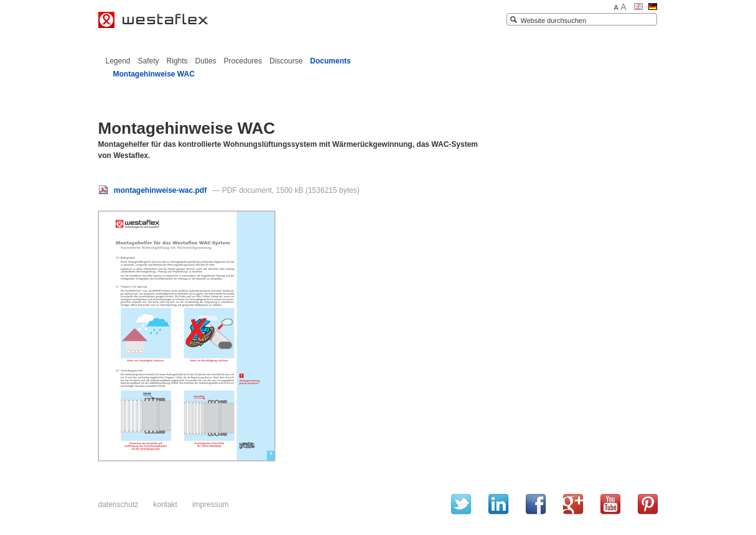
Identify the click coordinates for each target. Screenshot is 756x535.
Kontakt (165, 505)
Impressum (211, 505)
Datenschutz (119, 505)
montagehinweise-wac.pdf (154, 190)
